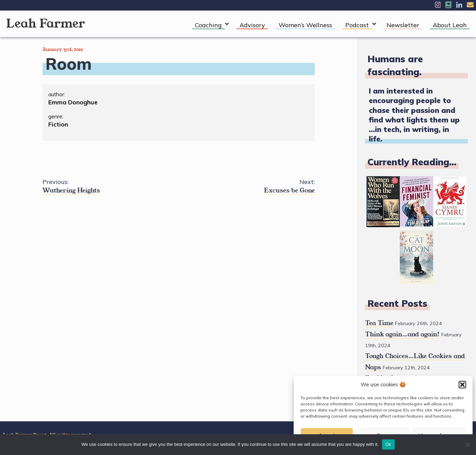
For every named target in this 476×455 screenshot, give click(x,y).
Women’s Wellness (305, 25)
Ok (388, 444)
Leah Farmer (46, 24)
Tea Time (379, 323)
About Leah (450, 25)
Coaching (208, 25)
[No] (467, 444)
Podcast (357, 25)
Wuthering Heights (111, 186)
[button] (462, 385)
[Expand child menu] (227, 24)
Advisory (252, 25)
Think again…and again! (402, 334)
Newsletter (403, 25)
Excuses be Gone (247, 186)
